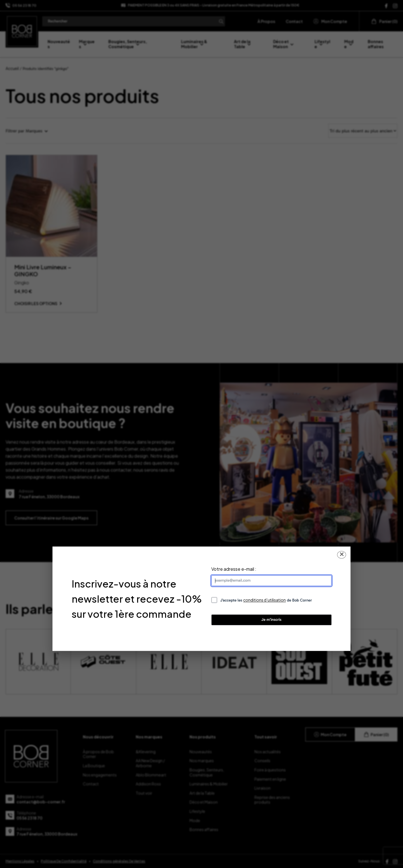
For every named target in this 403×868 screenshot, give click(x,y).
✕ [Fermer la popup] (342, 555)
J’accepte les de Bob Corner (266, 600)
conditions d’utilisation (264, 600)
